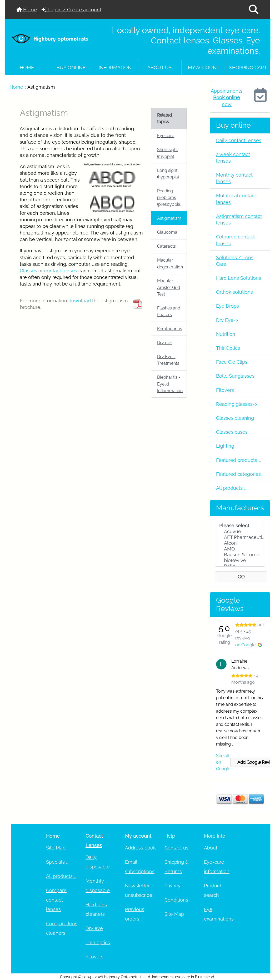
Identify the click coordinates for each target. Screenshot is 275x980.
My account (204, 67)
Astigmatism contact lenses (239, 219)
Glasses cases (232, 432)
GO (241, 577)
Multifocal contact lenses (236, 199)
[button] (254, 10)
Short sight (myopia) (167, 153)
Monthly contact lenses (234, 178)
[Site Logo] (50, 39)
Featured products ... (238, 460)
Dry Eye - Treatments (168, 360)
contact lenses (61, 271)
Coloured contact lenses (235, 240)
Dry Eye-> (227, 320)
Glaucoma (167, 232)
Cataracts (166, 246)
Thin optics (98, 942)
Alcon (240, 543)
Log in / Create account (71, 10)
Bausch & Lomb (240, 555)
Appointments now (227, 97)
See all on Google (223, 762)
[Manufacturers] (240, 544)
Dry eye (165, 343)
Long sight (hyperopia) (168, 174)
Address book (140, 848)
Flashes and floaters (169, 311)
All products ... (231, 488)
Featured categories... (240, 474)
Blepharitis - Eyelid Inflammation (170, 384)
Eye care (166, 136)
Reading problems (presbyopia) (169, 197)
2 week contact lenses (233, 158)
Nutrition (226, 334)
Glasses (28, 271)
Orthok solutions (234, 292)
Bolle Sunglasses (235, 376)
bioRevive (240, 561)
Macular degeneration (170, 263)
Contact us (176, 848)
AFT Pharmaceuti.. (240, 537)
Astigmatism (169, 218)
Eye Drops (227, 306)
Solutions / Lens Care (235, 261)
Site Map (56, 848)
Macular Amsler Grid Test (169, 287)
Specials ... (57, 862)
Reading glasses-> (237, 404)
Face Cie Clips (232, 362)
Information (115, 67)
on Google (249, 645)
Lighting (225, 446)
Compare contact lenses (56, 900)
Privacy (172, 886)
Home (27, 10)
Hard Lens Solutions (239, 278)
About (211, 848)
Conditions (176, 900)
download (80, 301)
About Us (159, 67)
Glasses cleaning (235, 418)
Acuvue (240, 532)
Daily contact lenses (239, 140)
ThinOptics (228, 348)
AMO (240, 549)
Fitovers (225, 390)
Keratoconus (170, 329)
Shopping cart (248, 67)
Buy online (71, 67)
